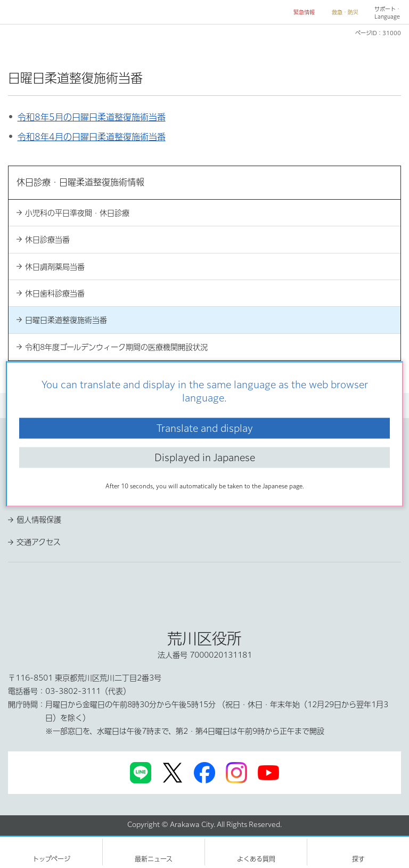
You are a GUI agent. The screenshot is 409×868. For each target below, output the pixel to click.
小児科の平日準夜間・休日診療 (77, 213)
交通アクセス (39, 542)
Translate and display (205, 428)
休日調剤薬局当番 (55, 267)
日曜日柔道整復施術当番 (66, 320)
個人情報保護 (39, 520)
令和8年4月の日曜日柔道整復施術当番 (92, 137)
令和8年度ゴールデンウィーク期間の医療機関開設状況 (116, 347)
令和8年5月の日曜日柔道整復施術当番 (92, 117)
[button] (300, 13)
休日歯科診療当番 (55, 293)
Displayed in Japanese (205, 457)
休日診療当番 (47, 240)
